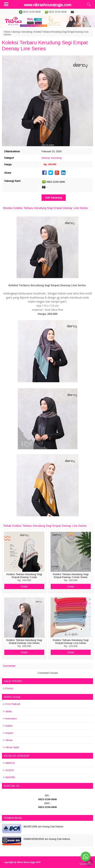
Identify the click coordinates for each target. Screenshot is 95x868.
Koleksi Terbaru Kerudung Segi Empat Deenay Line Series (45, 46)
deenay (16, 32)
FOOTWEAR (13, 704)
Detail (24, 586)
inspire (9, 733)
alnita (9, 711)
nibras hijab (12, 747)
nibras (9, 740)
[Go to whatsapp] (86, 857)
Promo (9, 688)
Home (7, 32)
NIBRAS (10, 763)
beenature (11, 719)
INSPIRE (10, 777)
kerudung (27, 32)
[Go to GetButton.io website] (86, 864)
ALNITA (10, 770)
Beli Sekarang (54, 198)
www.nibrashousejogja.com (48, 5)
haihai (9, 726)
